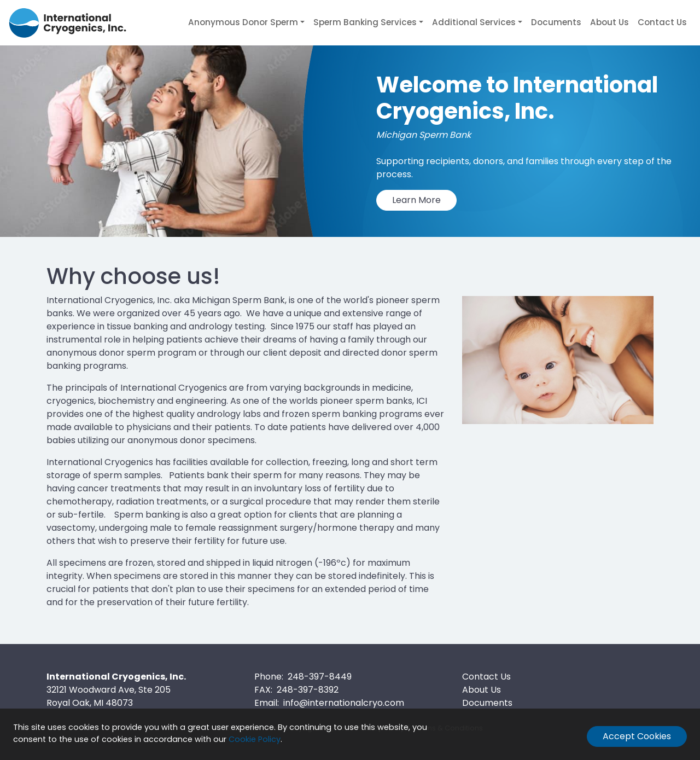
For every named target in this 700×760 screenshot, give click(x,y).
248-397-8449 (320, 677)
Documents (556, 22)
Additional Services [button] (474, 22)
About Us (609, 22)
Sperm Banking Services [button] (365, 22)
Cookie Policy (255, 739)
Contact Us (662, 22)
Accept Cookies (637, 736)
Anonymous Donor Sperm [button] (243, 22)
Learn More (416, 200)
